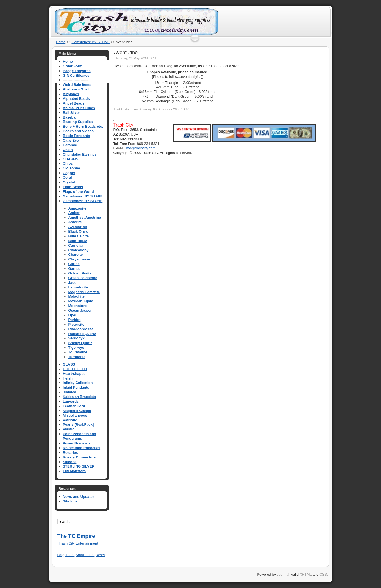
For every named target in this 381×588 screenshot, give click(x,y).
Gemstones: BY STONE (91, 42)
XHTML (306, 574)
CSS (323, 574)
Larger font (66, 555)
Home (61, 42)
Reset (100, 555)
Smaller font (85, 555)
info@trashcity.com (141, 148)
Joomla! (283, 574)
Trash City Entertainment (78, 543)
